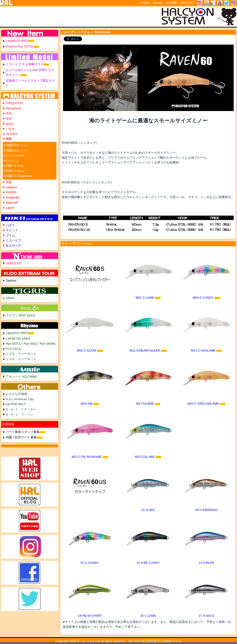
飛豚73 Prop (15, 166)
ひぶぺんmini (15, 155)
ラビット (12, 230)
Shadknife (13, 197)
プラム (10, 235)
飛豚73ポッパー (17, 145)
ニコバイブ (13, 240)
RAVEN (11, 192)
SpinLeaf (12, 202)
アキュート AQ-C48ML (22, 377)
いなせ (10, 129)
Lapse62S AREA (17, 41)
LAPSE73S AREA (18, 339)
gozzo (10, 124)
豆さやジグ (13, 246)
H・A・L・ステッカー (21, 409)
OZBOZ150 (14, 263)
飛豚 (9, 139)
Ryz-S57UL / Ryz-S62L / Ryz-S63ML (31, 344)
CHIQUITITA (14, 103)
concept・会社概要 (165, 3)
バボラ (10, 225)
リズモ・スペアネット (21, 359)
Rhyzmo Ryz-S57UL (20, 46)
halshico (11, 187)
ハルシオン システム (76, 32)
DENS (10, 298)
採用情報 (8, 424)
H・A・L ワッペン (19, 415)
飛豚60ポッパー (17, 151)
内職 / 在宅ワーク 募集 (21, 437)
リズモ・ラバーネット (21, 354)
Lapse (10, 208)
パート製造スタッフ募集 (23, 432)
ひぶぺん (13, 161)
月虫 (9, 113)
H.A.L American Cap (20, 399)
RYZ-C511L (14, 349)
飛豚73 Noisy (16, 171)
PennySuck (14, 108)
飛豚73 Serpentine (19, 176)
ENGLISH (187, 3)
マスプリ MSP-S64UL (21, 315)
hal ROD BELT (16, 404)
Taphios (11, 280)
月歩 (9, 118)
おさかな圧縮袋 (16, 394)
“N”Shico (12, 134)
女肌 (9, 182)
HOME (145, 3)
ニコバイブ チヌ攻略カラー (25, 64)
